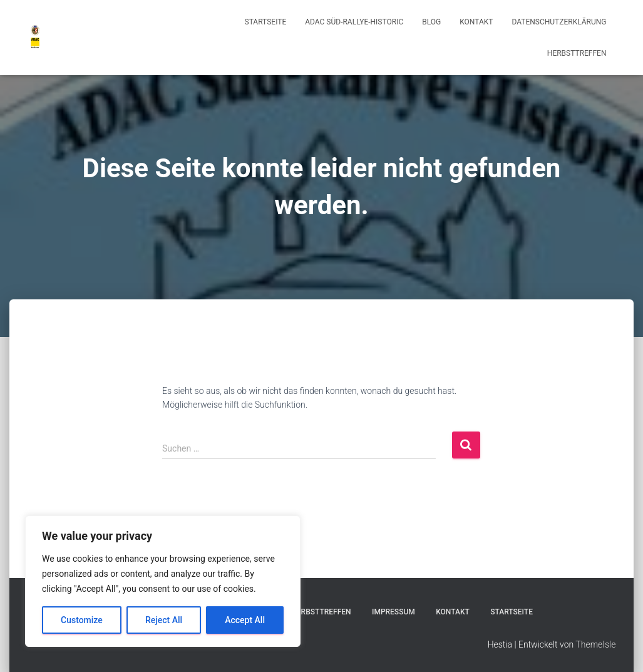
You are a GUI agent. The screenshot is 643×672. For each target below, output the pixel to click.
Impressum (394, 612)
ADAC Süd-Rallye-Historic (354, 22)
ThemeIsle (595, 644)
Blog (431, 22)
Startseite (266, 22)
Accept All (245, 620)
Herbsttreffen (577, 53)
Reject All (164, 620)
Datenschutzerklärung (559, 22)
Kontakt (476, 22)
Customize (82, 620)
